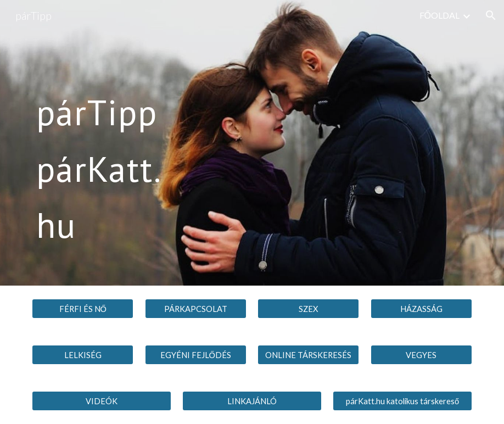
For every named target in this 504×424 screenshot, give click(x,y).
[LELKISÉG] (83, 355)
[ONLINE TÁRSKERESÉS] (308, 355)
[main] (101, 143)
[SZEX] (308, 309)
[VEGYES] (421, 355)
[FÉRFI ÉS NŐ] (83, 309)
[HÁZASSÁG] (421, 309)
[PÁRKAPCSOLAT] (196, 309)
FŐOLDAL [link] (439, 15)
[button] (491, 15)
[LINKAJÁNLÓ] (252, 401)
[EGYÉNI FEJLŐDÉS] (196, 355)
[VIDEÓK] (101, 401)
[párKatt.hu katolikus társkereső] (402, 401)
